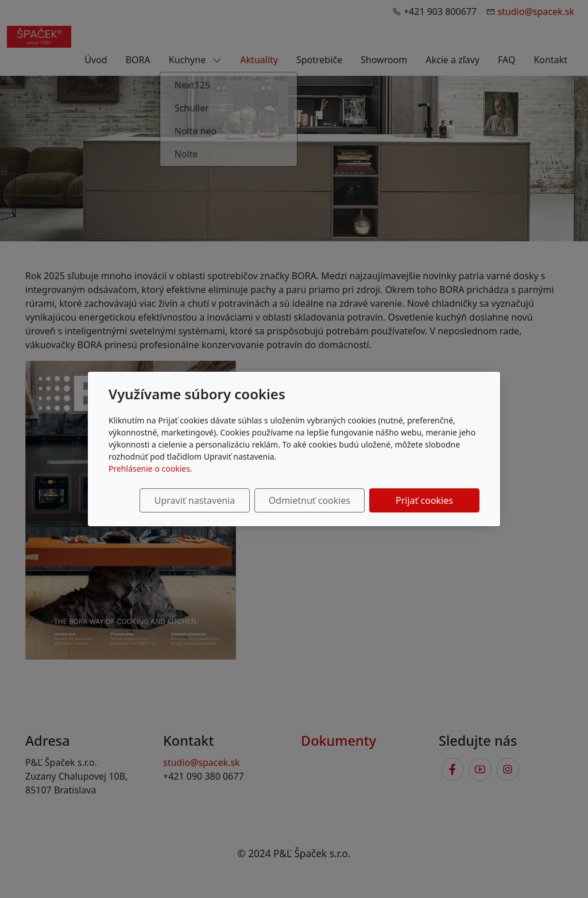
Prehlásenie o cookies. (150, 469)
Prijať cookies (424, 500)
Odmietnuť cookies (310, 500)
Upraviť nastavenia (195, 500)
